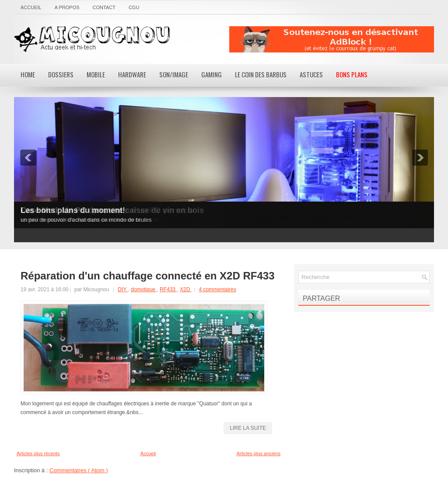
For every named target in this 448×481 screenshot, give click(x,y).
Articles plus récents (38, 453)
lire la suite (248, 428)
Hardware (132, 74)
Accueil (31, 7)
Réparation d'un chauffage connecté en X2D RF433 (148, 276)
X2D (186, 289)
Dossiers (61, 74)
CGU (134, 7)
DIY (123, 289)
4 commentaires (217, 289)
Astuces (311, 74)
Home (28, 74)
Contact (104, 7)
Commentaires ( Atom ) (79, 470)
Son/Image (174, 74)
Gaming (212, 74)
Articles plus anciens (259, 453)
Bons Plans (352, 74)
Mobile (96, 74)
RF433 (168, 289)
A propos (67, 7)
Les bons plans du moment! (73, 210)
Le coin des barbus (261, 74)
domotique (144, 289)
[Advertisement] (332, 39)
